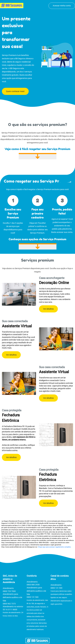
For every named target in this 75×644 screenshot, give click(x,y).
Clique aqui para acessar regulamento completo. (55, 547)
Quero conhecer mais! (15, 91)
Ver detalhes (48, 309)
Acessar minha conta (62, 6)
